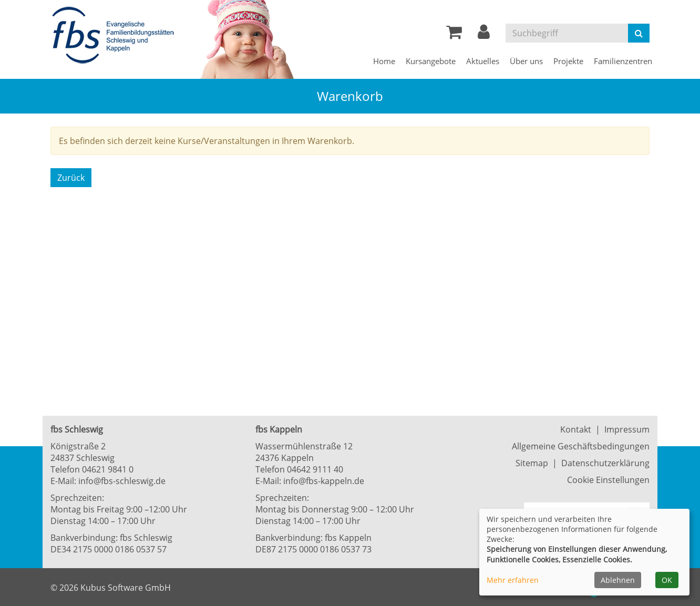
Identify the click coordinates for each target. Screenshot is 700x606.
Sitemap (532, 463)
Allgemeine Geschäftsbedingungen (581, 446)
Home (384, 61)
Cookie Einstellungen (608, 480)
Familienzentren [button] (623, 61)
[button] (484, 35)
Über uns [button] (526, 61)
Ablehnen (618, 580)
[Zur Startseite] (116, 36)
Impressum (627, 429)
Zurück (71, 178)
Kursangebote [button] (431, 61)
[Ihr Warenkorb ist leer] (454, 35)
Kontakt (576, 429)
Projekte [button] (568, 61)
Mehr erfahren (513, 580)
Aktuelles (483, 61)
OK (667, 580)
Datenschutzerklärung (605, 463)
